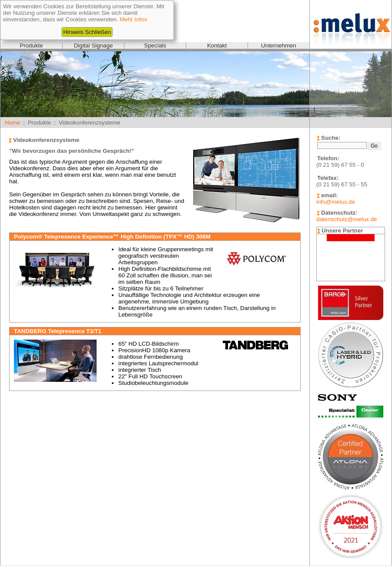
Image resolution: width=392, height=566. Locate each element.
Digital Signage (94, 45)
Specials (155, 45)
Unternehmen (279, 45)
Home (13, 123)
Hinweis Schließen (87, 32)
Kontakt (217, 45)
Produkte (31, 45)
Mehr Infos (133, 19)
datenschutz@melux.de (347, 219)
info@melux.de (336, 202)
